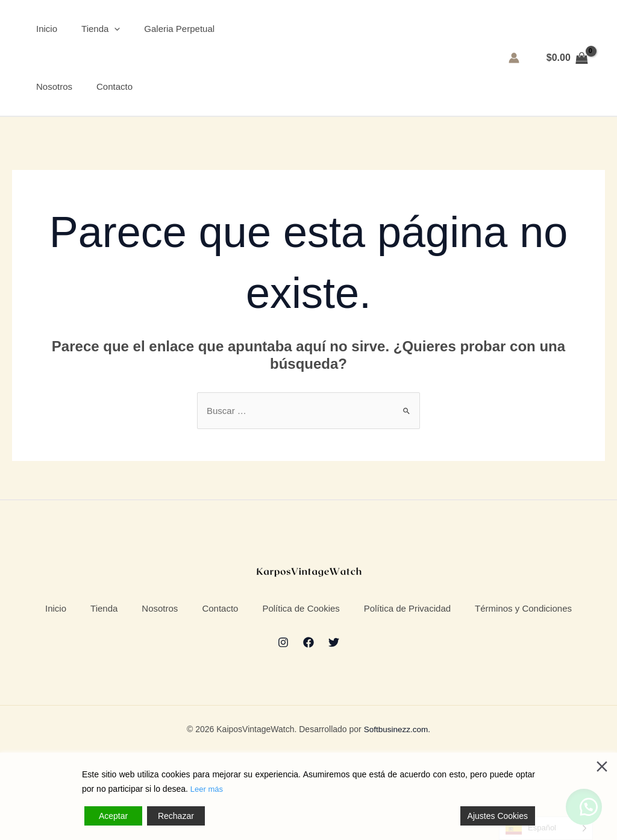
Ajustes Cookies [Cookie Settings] (498, 816)
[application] (108, 35)
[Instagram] (283, 729)
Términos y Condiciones (308, 686)
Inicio (41, 35)
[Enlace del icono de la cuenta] (514, 64)
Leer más (208, 789)
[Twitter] (334, 729)
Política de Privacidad (510, 630)
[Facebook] (308, 729)
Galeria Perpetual (173, 35)
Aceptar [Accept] (113, 816)
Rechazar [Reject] (176, 816)
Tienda (95, 35)
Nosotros (48, 99)
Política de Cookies (384, 630)
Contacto (108, 99)
